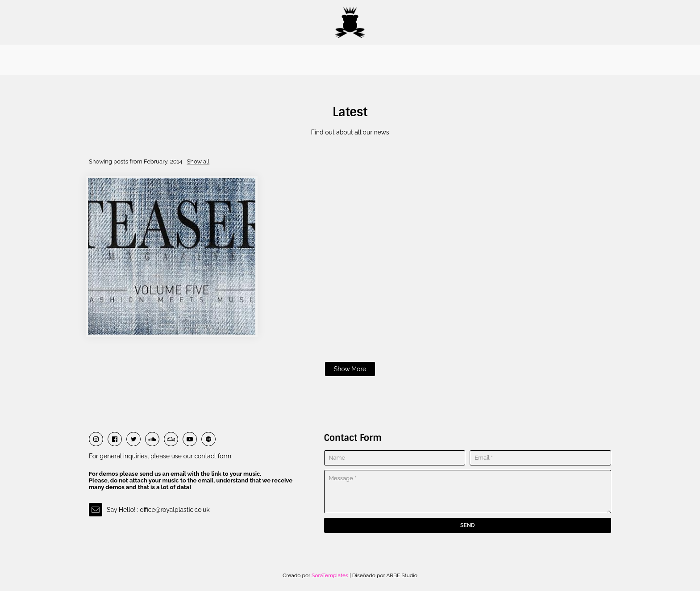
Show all (198, 161)
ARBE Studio (401, 575)
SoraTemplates (330, 575)
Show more (350, 369)
